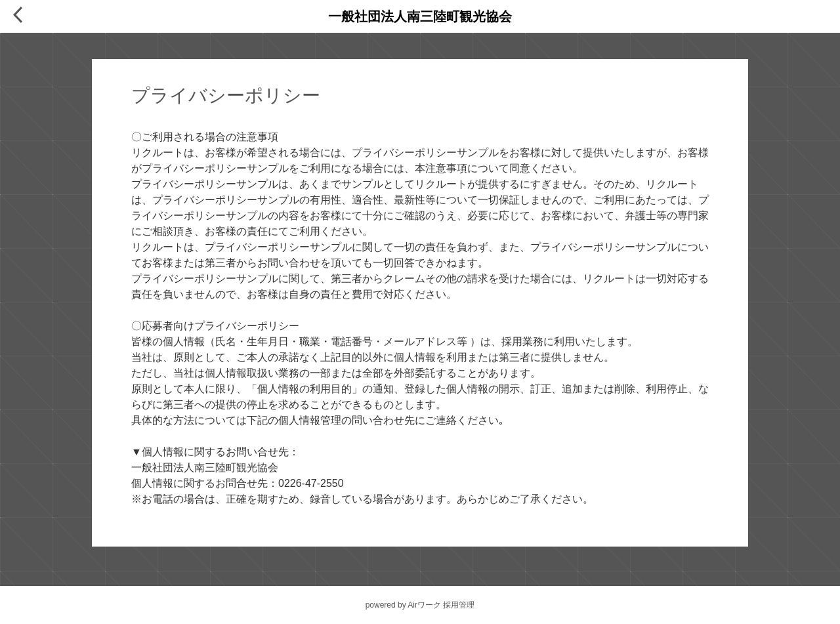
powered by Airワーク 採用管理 (420, 605)
